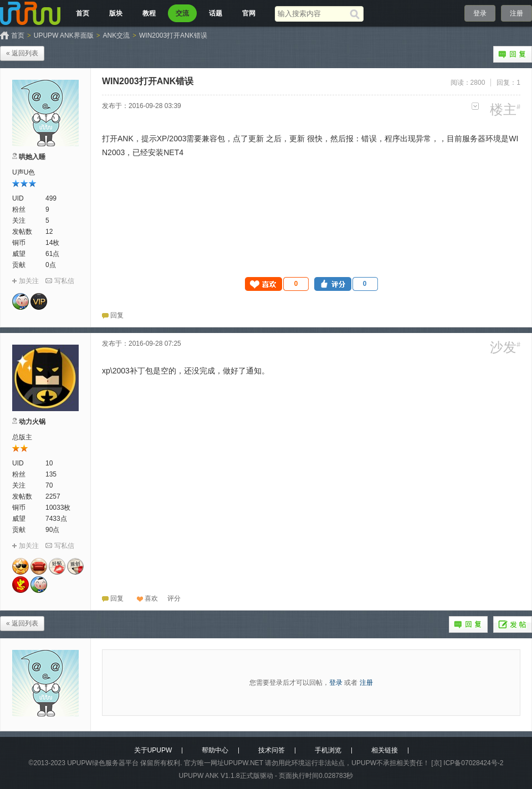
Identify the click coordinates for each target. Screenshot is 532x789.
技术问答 (272, 750)
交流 (182, 13)
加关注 (29, 281)
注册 (516, 13)
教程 (149, 13)
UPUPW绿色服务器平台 (103, 763)
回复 (513, 54)
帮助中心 (215, 750)
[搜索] (357, 14)
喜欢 (151, 598)
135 (51, 474)
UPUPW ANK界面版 (64, 35)
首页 (83, 13)
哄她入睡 (32, 157)
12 (49, 232)
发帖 (513, 624)
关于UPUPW (153, 750)
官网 (249, 13)
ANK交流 (117, 35)
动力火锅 (32, 422)
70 (49, 485)
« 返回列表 (22, 53)
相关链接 (385, 750)
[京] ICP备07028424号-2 (467, 763)
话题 (216, 13)
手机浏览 (328, 750)
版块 (116, 13)
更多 (475, 106)
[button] (277, 284)
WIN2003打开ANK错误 (173, 35)
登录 (480, 13)
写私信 (64, 281)
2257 (53, 496)
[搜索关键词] (312, 14)
